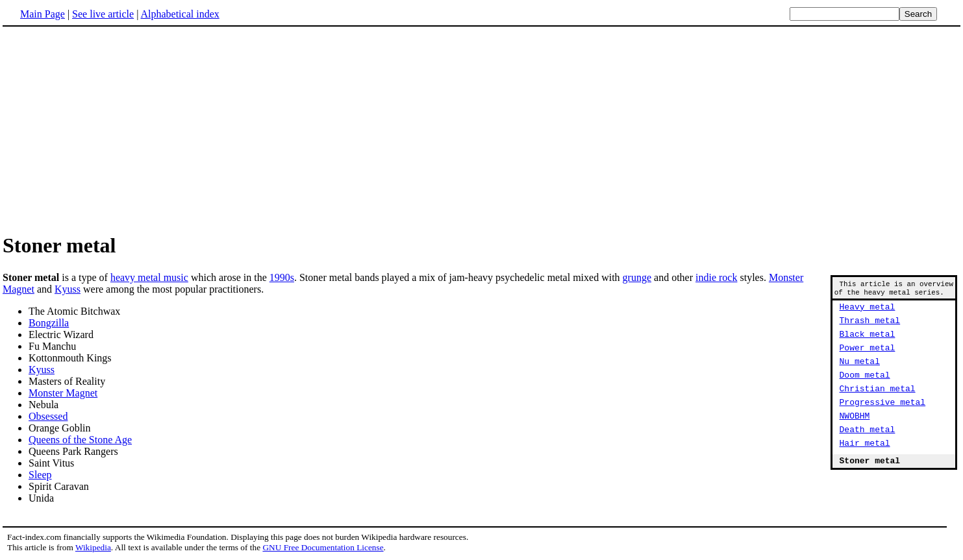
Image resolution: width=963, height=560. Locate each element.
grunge (637, 277)
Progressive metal (883, 421)
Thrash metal (870, 328)
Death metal (868, 452)
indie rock (716, 277)
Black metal (868, 343)
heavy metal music (149, 277)
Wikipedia (93, 547)
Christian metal (878, 406)
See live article (103, 14)
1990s (282, 277)
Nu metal (860, 374)
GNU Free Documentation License (323, 547)
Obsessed (48, 416)
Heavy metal (868, 312)
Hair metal (865, 468)
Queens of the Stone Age (80, 440)
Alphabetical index (180, 14)
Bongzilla (49, 323)
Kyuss (68, 289)
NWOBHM (855, 437)
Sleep (40, 475)
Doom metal (865, 390)
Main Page (43, 14)
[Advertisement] (112, 129)
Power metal (868, 359)
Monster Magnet (63, 393)
